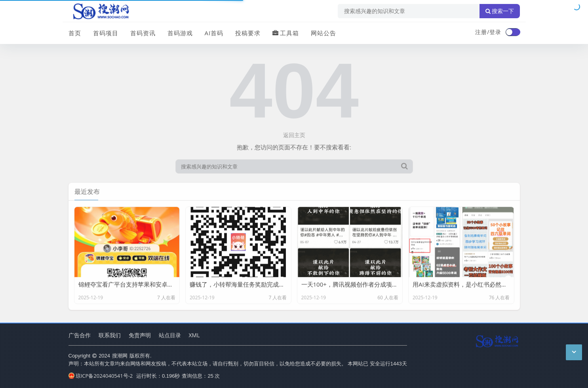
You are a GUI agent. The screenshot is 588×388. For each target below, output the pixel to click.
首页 (75, 33)
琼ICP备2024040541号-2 (101, 376)
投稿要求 (248, 33)
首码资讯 (143, 33)
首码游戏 (180, 33)
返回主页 (294, 135)
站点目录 (170, 335)
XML (194, 335)
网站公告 (323, 33)
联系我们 (110, 335)
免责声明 (140, 335)
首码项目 (106, 33)
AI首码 (214, 33)
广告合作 (80, 335)
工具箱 (286, 33)
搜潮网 (120, 356)
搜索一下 (500, 11)
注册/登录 (488, 32)
